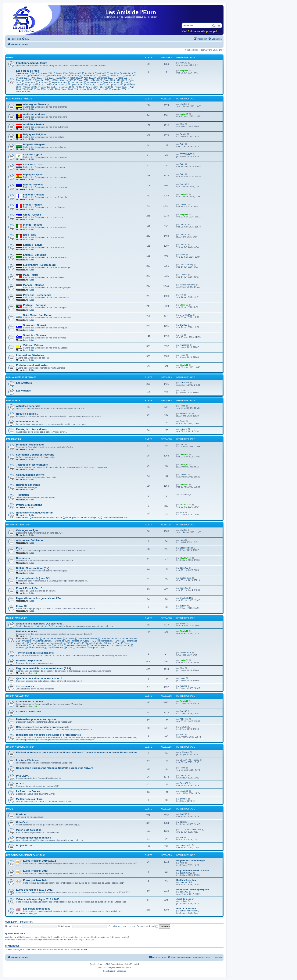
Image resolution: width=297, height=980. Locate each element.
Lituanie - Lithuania (35, 255)
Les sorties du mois (28, 71)
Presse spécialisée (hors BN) (33, 578)
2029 (125, 82)
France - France (32, 205)
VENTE (85, 641)
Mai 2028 (121, 80)
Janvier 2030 (90, 87)
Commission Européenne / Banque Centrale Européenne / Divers (55, 768)
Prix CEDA (22, 776)
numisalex (185, 383)
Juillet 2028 (29, 82)
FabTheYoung (186, 265)
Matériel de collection (29, 830)
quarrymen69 (186, 873)
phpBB (106, 964)
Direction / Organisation (30, 445)
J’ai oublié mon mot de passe (122, 926)
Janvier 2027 (114, 76)
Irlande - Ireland (32, 225)
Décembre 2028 (111, 82)
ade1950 (184, 568)
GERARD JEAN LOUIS (191, 830)
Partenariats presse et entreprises (36, 719)
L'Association (14, 439)
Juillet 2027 (74, 78)
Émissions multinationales (32, 365)
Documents (23, 558)
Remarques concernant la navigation (81, 517)
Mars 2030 (120, 87)
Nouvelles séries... (27, 414)
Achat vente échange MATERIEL (89, 648)
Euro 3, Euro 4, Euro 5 (29, 588)
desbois (184, 901)
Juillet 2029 (102, 85)
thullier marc (186, 578)
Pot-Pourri (22, 814)
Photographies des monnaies (34, 838)
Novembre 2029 (47, 87)
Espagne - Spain (33, 175)
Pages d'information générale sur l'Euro (40, 598)
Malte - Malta (31, 275)
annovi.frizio (186, 845)
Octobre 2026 (53, 76)
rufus (182, 540)
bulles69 (184, 606)
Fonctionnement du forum (32, 63)
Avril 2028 (109, 80)
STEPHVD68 (186, 154)
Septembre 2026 (36, 76)
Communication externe (30, 475)
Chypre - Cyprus (33, 154)
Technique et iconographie (32, 465)
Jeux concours (25, 686)
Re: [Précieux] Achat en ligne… (192, 860)
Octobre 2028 (76, 82)
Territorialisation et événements (35, 653)
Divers (10, 809)
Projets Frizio (24, 845)
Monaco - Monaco (34, 285)
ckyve (183, 678)
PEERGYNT (186, 413)
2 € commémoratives (51, 638)
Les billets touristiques (37, 909)
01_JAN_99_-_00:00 (190, 760)
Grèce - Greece (32, 215)
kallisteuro (185, 752)
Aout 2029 (116, 85)
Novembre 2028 (93, 82)
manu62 (184, 63)
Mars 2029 (51, 85)
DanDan (184, 727)
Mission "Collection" (18, 696)
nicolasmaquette (188, 285)
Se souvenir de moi (148, 926)
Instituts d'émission (28, 760)
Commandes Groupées (30, 701)
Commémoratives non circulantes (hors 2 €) (49, 643)
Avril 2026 (88, 73)
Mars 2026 (75, 73)
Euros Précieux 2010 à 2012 (39, 861)
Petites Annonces (27, 631)
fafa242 (183, 184)
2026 (33, 73)
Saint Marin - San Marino (38, 315)
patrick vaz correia (188, 911)
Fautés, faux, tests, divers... (32, 429)
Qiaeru (128, 968)
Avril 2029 (64, 85)
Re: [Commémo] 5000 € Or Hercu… (194, 871)
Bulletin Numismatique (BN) (33, 568)
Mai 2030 (27, 89)
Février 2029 (36, 85)
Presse (20, 783)
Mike (182, 863)
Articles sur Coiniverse (30, 540)
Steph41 (184, 70)
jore (182, 295)
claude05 (184, 791)
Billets (75, 641)
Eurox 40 (21, 606)
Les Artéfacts (24, 383)
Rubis (31, 109)
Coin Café (22, 822)
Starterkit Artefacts (42, 641)
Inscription (27, 922)
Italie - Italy (30, 235)
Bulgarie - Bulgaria (34, 144)
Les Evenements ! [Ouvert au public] (26, 855)
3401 (182, 144)
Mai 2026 (100, 73)
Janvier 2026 (45, 73)
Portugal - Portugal (34, 305)
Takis (182, 822)
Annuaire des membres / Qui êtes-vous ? (40, 624)
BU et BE (69, 638)
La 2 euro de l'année (28, 791)
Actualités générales (28, 406)
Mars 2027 (22, 78)
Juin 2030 (40, 89)
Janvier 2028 (66, 80)
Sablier (183, 134)
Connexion (11, 922)
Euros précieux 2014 (35, 880)
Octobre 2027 (121, 78)
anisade (184, 429)
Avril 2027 (35, 78)
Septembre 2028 (58, 82)
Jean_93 (184, 305)
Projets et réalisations (29, 505)
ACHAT (34, 638)
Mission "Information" (18, 525)
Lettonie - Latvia (33, 245)
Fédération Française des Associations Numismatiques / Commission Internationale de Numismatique (77, 752)
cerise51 (184, 114)
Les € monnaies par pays (19, 99)
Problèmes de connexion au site (46, 517)
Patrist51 (184, 783)
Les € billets (13, 401)
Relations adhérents (28, 485)
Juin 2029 (89, 85)
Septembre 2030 (83, 89)
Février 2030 (106, 87)
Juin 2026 (113, 73)
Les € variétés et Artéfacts (21, 377)
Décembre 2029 (65, 87)
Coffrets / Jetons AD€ (29, 712)
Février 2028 (81, 80)
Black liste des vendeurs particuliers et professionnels (48, 735)
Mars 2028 (96, 80)
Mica (182, 124)
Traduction (22, 495)
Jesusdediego (186, 548)
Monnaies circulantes (86, 638)
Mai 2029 (76, 85)
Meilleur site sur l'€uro (29, 799)
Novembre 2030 (118, 89)
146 (86, 950)
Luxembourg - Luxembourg (39, 265)
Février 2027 (130, 76)
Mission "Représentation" (20, 747)
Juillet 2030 (53, 89)
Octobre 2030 (101, 89)
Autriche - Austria (34, 124)
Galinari (184, 204)
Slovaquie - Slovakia (35, 325)
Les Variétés (23, 391)
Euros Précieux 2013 (35, 871)
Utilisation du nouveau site (114, 517)
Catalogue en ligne (27, 530)
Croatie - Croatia (33, 165)
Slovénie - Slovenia (34, 335)
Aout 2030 (67, 89)
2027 (102, 76)
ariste (182, 623)
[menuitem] (26, 39)
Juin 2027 (60, 78)
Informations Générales (30, 355)
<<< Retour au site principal (200, 31)
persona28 (185, 882)
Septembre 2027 (103, 78)
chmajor (184, 799)
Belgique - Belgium (34, 134)
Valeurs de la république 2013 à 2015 (38, 899)
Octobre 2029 (30, 87)
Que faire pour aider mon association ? (39, 678)
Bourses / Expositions (29, 661)
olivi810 (183, 104)
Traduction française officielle (110, 968)
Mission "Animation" (17, 618)
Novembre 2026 (71, 76)
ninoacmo (184, 345)
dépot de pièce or (185, 899)
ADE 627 (184, 719)
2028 (54, 80)
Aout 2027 (87, 78)
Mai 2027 (48, 78)
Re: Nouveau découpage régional (193, 889)
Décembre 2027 (41, 80)
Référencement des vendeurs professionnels (43, 727)
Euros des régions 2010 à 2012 (34, 890)
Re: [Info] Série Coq (186, 880)
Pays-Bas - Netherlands (37, 295)
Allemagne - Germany (36, 104)
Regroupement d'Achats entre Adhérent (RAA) (44, 668)
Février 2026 (61, 73)
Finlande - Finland (34, 195)
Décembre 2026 (89, 76)
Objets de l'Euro (61, 641)
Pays (19, 548)
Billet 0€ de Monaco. (186, 908)
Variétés (26, 641)
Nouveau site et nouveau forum (35, 513)
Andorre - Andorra (34, 114)
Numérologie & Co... (28, 422)
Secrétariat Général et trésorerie (35, 455)
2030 (79, 87)
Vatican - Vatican (33, 345)
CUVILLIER (185, 598)
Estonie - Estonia (33, 185)
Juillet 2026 (126, 73)
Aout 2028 (42, 82)
